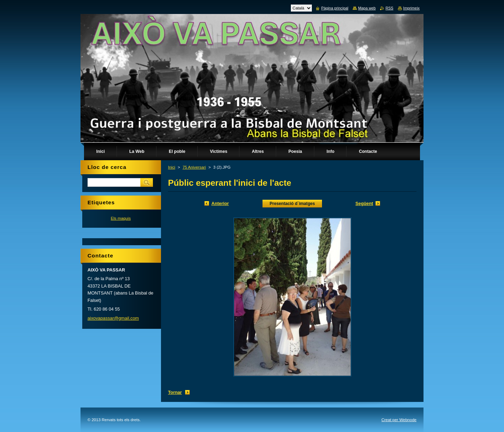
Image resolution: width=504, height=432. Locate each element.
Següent (364, 203)
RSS (389, 8)
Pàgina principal (335, 8)
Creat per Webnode (399, 420)
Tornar (175, 392)
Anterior (220, 203)
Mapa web (367, 8)
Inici (171, 167)
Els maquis (121, 218)
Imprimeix (411, 8)
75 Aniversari (194, 167)
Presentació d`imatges (292, 204)
